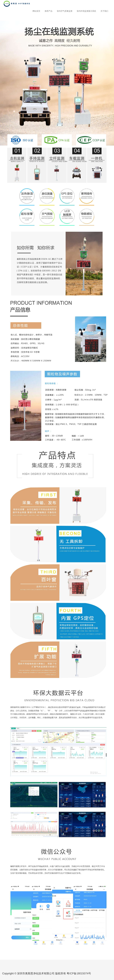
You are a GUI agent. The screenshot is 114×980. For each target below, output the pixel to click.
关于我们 (104, 11)
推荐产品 (49, 11)
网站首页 (36, 11)
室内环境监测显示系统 (86, 11)
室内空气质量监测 (65, 11)
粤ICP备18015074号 (79, 973)
